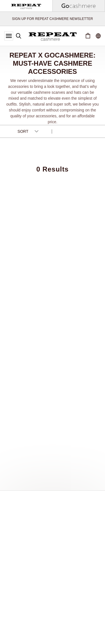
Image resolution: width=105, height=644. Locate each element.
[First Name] (53, 535)
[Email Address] (53, 566)
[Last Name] (53, 550)
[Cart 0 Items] (88, 36)
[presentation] (51, 586)
